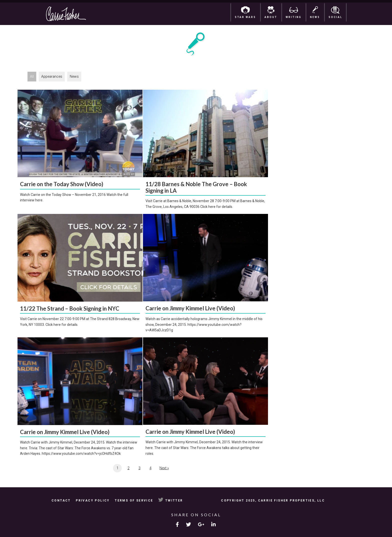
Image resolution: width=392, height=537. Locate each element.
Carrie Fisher (76, 14)
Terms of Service (134, 501)
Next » (164, 468)
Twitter (171, 501)
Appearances (52, 76)
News (74, 76)
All (32, 76)
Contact (61, 501)
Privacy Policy (93, 501)
